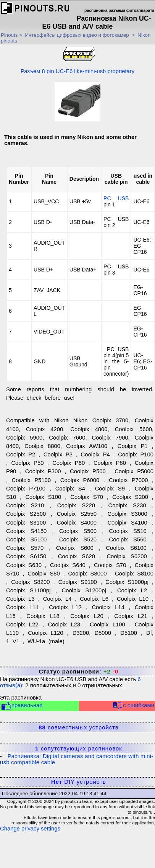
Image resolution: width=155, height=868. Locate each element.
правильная (22, 706)
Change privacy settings (30, 829)
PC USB (116, 198)
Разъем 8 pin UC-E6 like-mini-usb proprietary (77, 60)
